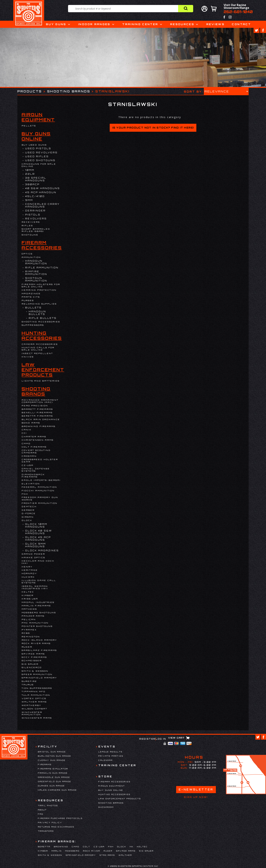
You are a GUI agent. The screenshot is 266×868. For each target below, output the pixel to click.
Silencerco (32, 667)
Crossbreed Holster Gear (40, 461)
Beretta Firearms (37, 416)
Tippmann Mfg (34, 691)
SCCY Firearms (34, 657)
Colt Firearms (34, 447)
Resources (182, 24)
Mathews (29, 609)
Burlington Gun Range (55, 756)
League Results (110, 752)
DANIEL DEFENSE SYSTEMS (36, 470)
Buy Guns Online (36, 136)
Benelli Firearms (37, 412)
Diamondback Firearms (33, 476)
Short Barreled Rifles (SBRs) (36, 230)
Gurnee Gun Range (51, 786)
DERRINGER (35, 211)
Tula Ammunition (36, 695)
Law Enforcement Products (43, 370)
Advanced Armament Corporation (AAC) (40, 401)
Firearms (45, 764)
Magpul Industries (38, 602)
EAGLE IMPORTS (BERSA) (41, 480)
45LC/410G (35, 196)
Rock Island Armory (39, 640)
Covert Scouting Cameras (36, 451)
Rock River (92, 851)
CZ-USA (28, 465)
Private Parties (111, 756)
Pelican (29, 619)
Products (30, 91)
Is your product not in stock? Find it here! (153, 128)
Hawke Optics (33, 557)
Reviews (215, 24)
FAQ (41, 814)
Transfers (46, 831)
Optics (27, 254)
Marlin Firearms (36, 606)
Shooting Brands (69, 91)
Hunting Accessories (42, 336)
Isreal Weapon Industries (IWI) (35, 587)
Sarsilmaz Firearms (39, 650)
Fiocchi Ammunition (38, 491)
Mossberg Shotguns (39, 613)
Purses (28, 300)
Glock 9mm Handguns (36, 545)
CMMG (26, 443)
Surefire (29, 681)
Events (107, 746)
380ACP (32, 184)
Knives (28, 357)
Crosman (29, 456)
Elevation (31, 484)
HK (132, 847)
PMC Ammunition (35, 623)
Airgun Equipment (38, 117)
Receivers (31, 222)
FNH (25, 494)
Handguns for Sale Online (39, 165)
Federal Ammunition (39, 487)
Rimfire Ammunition (36, 273)
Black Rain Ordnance (41, 419)
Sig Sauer (30, 664)
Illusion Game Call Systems (39, 581)
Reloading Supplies (39, 304)
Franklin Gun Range (53, 773)
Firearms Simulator (53, 769)
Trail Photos (48, 806)
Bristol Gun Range (52, 752)
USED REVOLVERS (41, 153)
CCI (24, 433)
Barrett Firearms (37, 409)
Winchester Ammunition (32, 713)
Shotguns (30, 235)
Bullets (33, 308)
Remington (31, 637)
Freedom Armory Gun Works (40, 498)
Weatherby (31, 705)
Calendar (106, 760)
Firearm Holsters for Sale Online (41, 285)
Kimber (28, 595)
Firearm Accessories (42, 245)
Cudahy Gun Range (52, 760)
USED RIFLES (37, 156)
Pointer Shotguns (37, 626)
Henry (27, 567)
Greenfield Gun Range (55, 781)
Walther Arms (34, 702)
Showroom (106, 807)
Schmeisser (32, 661)
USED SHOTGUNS (40, 160)
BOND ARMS (31, 423)
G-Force (29, 513)
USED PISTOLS (38, 148)
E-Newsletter (196, 789)
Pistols (33, 215)
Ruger (27, 647)
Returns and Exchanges (56, 827)
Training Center (140, 24)
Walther (125, 855)
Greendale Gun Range (54, 777)
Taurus (28, 685)
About (42, 810)
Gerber (28, 510)
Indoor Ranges (94, 24)
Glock (27, 520)
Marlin (57, 851)
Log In (161, 739)
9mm (29, 200)
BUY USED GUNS (34, 145)
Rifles (27, 226)
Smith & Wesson (35, 671)
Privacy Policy (50, 823)
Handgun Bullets (37, 313)
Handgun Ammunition (36, 262)
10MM (30, 170)
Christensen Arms (38, 440)
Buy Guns (56, 24)
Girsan (28, 517)
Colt (87, 847)
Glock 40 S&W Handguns (39, 532)
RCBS (26, 633)
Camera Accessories (40, 344)
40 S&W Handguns (43, 188)
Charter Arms (34, 437)
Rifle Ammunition (42, 268)
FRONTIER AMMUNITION (40, 503)
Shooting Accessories (41, 322)
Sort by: (193, 91)
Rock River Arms (36, 643)
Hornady (29, 573)
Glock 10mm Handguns (36, 525)
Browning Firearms (39, 426)
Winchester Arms (37, 718)
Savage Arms (33, 654)
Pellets (29, 126)
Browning (61, 847)
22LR (30, 174)
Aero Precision (35, 406)
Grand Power (33, 554)
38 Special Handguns (36, 179)
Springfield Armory (39, 678)
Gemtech (29, 506)
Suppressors (33, 325)
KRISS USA (30, 599)
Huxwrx (28, 577)
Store (105, 776)
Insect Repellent (37, 353)
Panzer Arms (33, 616)
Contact (241, 24)
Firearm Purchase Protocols (60, 818)
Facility (48, 746)
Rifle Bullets (43, 318)
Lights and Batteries (41, 381)
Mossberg (72, 851)
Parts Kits (31, 297)
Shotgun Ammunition (36, 279)
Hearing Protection (39, 290)
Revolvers (36, 219)
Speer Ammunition (37, 674)
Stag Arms (107, 855)
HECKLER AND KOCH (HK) (38, 562)
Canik (27, 430)
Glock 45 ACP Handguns (38, 539)
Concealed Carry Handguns (42, 205)
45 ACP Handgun (41, 192)
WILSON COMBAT (34, 709)
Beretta (44, 847)
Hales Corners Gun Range (57, 790)
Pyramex (29, 630)
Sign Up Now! (196, 797)
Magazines (31, 294)
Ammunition (31, 257)
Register (147, 739)
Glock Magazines (42, 550)
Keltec (28, 592)
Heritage (30, 570)
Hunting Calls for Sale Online (38, 349)
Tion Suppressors (37, 688)
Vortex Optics (34, 698)
